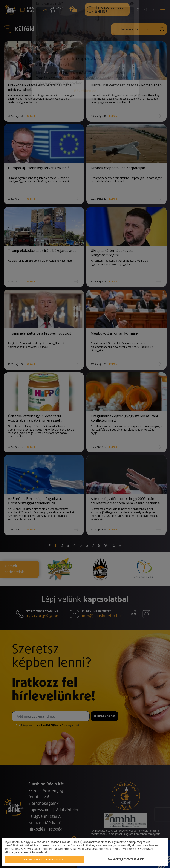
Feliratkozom (104, 716)
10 (113, 545)
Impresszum (39, 810)
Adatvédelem (68, 810)
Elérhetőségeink (44, 804)
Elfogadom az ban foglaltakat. (51, 725)
